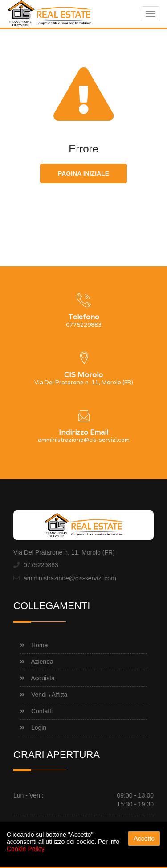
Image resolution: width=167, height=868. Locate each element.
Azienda (42, 662)
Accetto (144, 839)
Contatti (42, 711)
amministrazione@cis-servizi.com (70, 578)
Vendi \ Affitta (49, 695)
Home (39, 645)
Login (39, 728)
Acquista (43, 678)
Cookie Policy (25, 849)
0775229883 (41, 565)
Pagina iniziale (83, 173)
